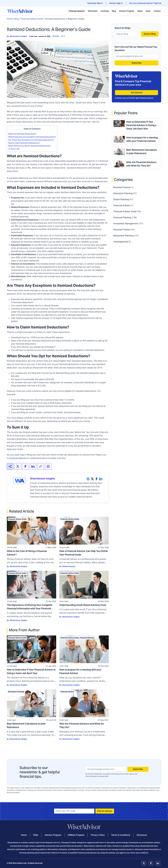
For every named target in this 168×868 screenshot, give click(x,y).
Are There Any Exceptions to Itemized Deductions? (31, 140)
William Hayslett (69, 566)
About (140, 11)
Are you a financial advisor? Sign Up (145, 3)
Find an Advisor (105, 811)
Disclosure (142, 835)
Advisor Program (127, 11)
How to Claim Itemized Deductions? (24, 143)
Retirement (93, 11)
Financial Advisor (67, 692)
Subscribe (137, 63)
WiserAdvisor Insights (18, 36)
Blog (114, 11)
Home (10, 19)
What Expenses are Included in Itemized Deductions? (32, 137)
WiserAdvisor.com (20, 863)
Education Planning (123, 193)
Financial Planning (87, 638)
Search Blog (150, 34)
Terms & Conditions (121, 835)
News (148, 11)
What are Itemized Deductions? (22, 134)
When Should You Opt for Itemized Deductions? (30, 146)
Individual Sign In (95, 3)
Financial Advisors (77, 11)
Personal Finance (122, 230)
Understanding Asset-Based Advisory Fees (83, 605)
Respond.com (51, 843)
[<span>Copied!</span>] (41, 466)
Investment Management (126, 224)
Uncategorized (121, 242)
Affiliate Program (76, 835)
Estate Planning (121, 199)
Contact (157, 11)
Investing (105, 11)
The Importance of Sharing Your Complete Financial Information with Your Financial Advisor (30, 609)
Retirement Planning (16, 692)
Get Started (137, 93)
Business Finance (122, 187)
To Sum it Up (14, 149)
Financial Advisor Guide (32, 19)
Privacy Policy (98, 835)
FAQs (36, 835)
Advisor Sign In (116, 3)
